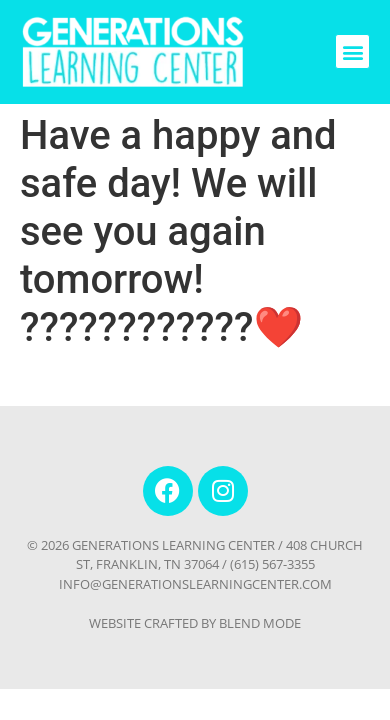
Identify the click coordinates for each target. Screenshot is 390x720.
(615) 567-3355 (272, 564)
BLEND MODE (260, 623)
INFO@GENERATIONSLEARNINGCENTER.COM (195, 584)
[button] (352, 51)
